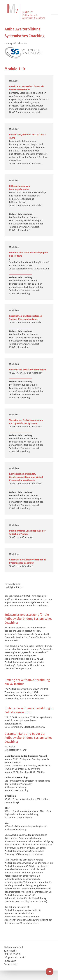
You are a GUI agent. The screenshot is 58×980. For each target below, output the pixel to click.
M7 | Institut (29, 13)
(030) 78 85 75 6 (12, 954)
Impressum (10, 961)
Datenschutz (11, 964)
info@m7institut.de (15, 958)
